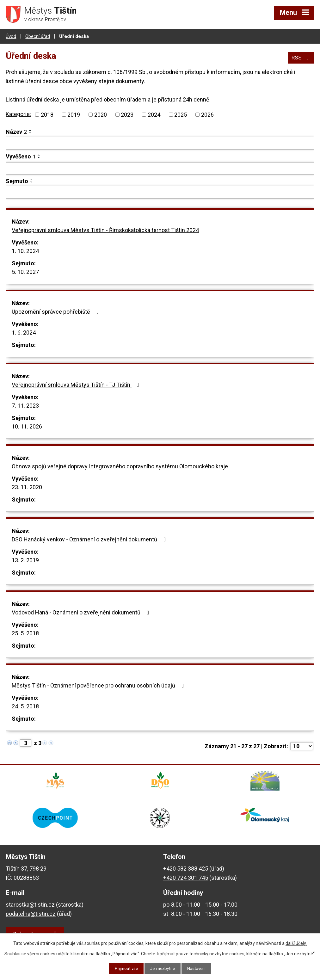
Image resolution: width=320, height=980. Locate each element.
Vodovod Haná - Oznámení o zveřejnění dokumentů (82, 612)
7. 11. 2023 (25, 405)
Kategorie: (18, 114)
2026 (207, 114)
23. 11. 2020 (27, 487)
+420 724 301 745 (186, 882)
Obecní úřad (38, 36)
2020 (101, 114)
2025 (181, 114)
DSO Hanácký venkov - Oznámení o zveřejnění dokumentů (90, 539)
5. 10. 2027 (25, 271)
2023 (127, 114)
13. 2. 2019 (25, 560)
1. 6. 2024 (24, 332)
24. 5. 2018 (25, 706)
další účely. (296, 943)
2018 (47, 114)
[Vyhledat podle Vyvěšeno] (160, 168)
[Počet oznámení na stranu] (302, 746)
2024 (154, 114)
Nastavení (199, 968)
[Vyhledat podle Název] (160, 143)
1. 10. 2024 (25, 250)
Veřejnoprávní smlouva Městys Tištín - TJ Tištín (77, 384)
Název (16, 131)
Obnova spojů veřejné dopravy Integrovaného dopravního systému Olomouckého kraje (120, 466)
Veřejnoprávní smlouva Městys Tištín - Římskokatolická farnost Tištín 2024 (105, 229)
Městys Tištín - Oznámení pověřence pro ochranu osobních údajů (99, 685)
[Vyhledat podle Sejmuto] (160, 192)
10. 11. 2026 (27, 426)
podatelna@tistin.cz (31, 918)
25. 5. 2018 (25, 633)
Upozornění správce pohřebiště (57, 311)
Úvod (11, 36)
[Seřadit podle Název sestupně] (30, 133)
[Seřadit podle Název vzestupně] (30, 130)
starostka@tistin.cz (30, 909)
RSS (301, 56)
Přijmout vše (124, 968)
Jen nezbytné (163, 968)
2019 (74, 114)
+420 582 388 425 (186, 873)
